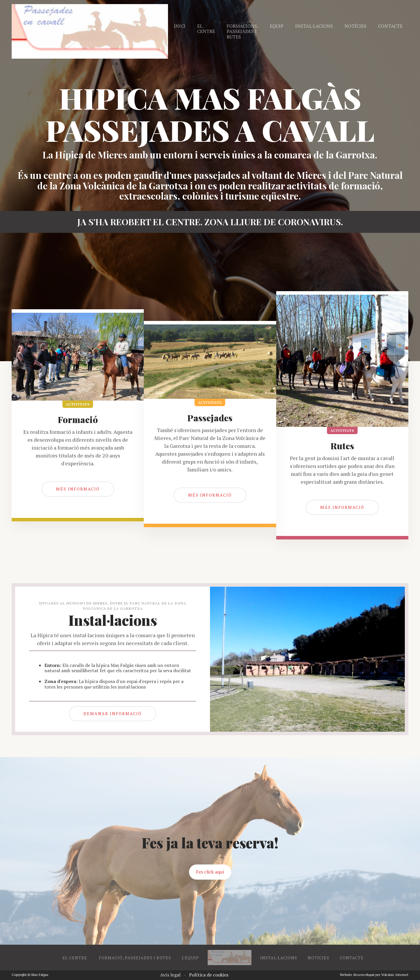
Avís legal (170, 975)
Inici (180, 26)
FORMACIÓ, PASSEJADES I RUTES (135, 958)
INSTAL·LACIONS (279, 958)
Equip (277, 26)
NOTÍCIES (318, 958)
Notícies (355, 26)
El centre (206, 29)
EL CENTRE (75, 958)
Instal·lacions (314, 26)
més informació (78, 489)
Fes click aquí (210, 872)
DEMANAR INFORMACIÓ (113, 713)
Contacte (390, 26)
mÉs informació (210, 495)
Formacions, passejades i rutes (242, 31)
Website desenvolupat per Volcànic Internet (374, 975)
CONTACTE (352, 958)
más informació (342, 507)
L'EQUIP (190, 958)
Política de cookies (209, 975)
